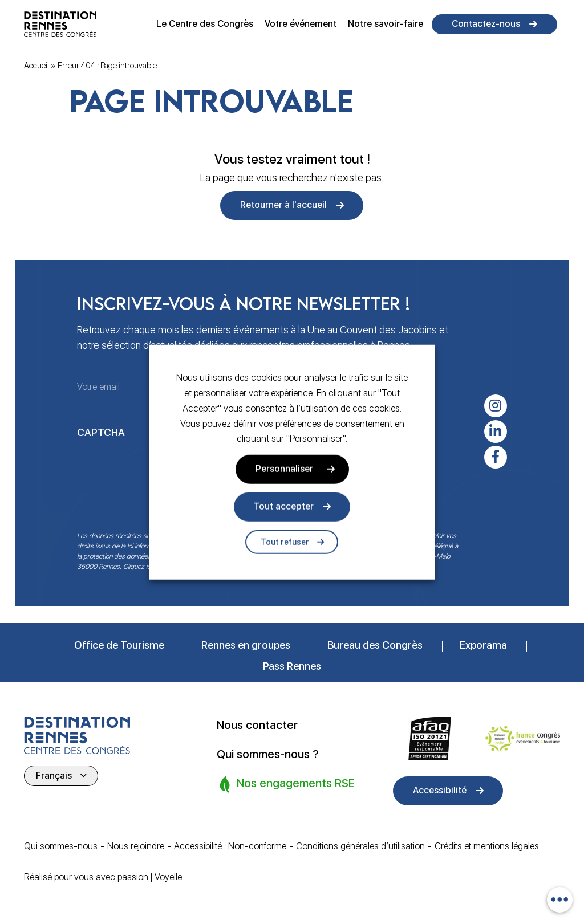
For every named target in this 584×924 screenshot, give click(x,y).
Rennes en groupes (246, 645)
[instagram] (496, 406)
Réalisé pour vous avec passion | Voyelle (103, 877)
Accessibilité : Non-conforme (230, 846)
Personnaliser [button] (284, 469)
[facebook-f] (496, 457)
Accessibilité (440, 790)
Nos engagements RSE (287, 782)
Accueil (36, 66)
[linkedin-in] (496, 432)
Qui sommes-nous (61, 846)
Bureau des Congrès (375, 645)
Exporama (483, 645)
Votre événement (301, 24)
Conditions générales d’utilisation (362, 846)
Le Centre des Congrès (205, 24)
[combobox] (560, 900)
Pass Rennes (292, 666)
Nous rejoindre (136, 846)
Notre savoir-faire (386, 24)
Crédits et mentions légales (490, 846)
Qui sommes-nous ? (268, 754)
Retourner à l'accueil (283, 205)
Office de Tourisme (119, 645)
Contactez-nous (486, 24)
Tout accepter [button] (284, 506)
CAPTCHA (101, 432)
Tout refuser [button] (285, 542)
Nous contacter (257, 725)
